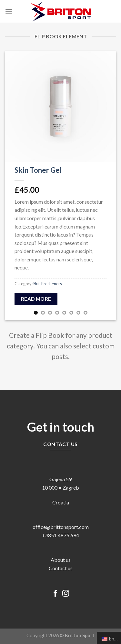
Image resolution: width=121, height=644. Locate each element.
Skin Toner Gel (38, 170)
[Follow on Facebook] (55, 594)
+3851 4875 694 (60, 535)
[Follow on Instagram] (66, 594)
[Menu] (9, 11)
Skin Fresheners (48, 284)
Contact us (61, 568)
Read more (36, 299)
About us (61, 560)
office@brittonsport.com (61, 527)
